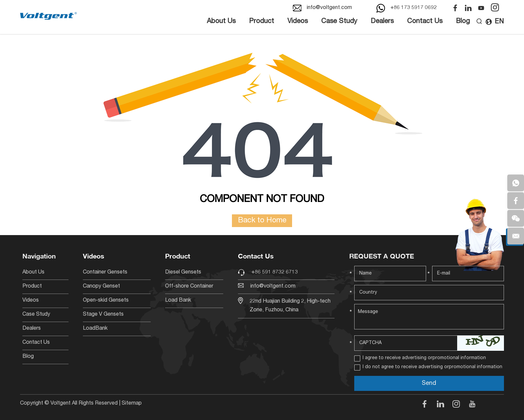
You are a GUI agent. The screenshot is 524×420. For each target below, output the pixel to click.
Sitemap (132, 404)
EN (495, 22)
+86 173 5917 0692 (414, 8)
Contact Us (425, 22)
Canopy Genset (101, 287)
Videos (298, 22)
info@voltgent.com (329, 8)
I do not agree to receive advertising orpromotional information (432, 367)
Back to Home (262, 221)
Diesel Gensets (183, 273)
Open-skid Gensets (106, 301)
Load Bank (178, 301)
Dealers (382, 22)
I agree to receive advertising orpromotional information (424, 358)
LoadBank (95, 329)
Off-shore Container (189, 287)
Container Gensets (105, 273)
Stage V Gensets (103, 315)
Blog (463, 22)
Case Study (339, 22)
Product (261, 22)
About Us (221, 22)
